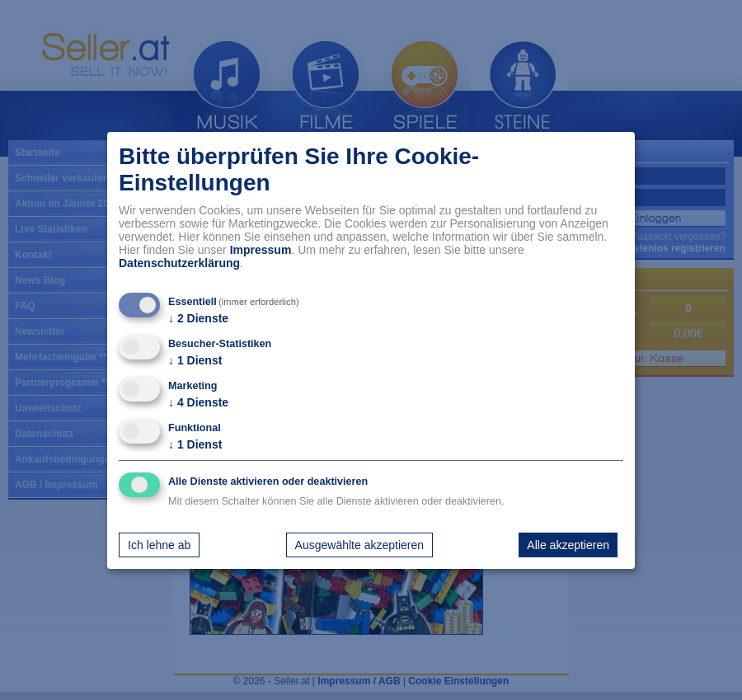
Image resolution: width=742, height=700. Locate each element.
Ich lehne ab (159, 545)
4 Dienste (198, 402)
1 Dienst (195, 360)
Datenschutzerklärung (179, 263)
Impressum (261, 250)
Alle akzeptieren (568, 545)
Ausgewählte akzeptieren (359, 545)
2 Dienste (198, 318)
